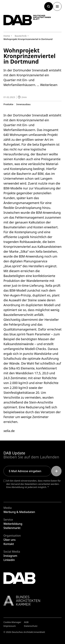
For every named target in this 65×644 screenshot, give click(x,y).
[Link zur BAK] (32, 601)
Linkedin (9, 560)
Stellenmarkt (12, 528)
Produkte (8, 104)
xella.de (9, 431)
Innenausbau (23, 104)
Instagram (10, 556)
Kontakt (9, 544)
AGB (26, 622)
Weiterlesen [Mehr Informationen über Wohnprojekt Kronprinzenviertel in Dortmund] (49, 85)
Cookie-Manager (12, 622)
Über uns (10, 540)
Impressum (10, 626)
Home (7, 36)
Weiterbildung (13, 524)
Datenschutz (31, 626)
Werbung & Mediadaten (19, 512)
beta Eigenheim (44, 144)
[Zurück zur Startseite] (27, 20)
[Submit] (56, 471)
